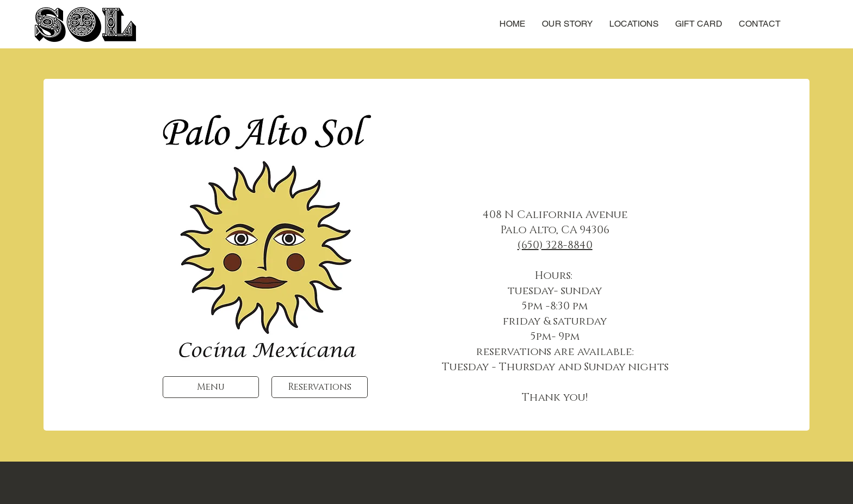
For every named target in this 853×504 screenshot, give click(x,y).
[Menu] (211, 387)
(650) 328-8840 (555, 245)
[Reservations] (320, 387)
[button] (634, 24)
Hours (553, 276)
